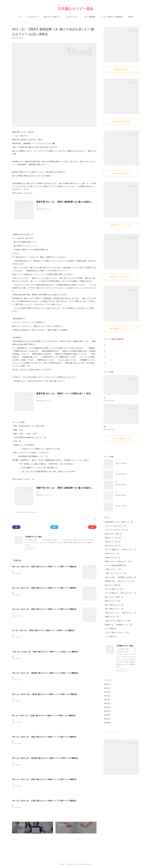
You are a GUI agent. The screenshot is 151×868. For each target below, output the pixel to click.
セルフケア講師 (111, 609)
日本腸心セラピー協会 (76, 9)
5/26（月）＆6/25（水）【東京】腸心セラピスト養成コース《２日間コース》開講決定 (44, 737)
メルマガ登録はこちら (121, 455)
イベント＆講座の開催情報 (115, 582)
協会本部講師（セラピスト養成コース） (119, 538)
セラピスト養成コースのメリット (117, 649)
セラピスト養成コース (114, 605)
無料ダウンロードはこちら (121, 277)
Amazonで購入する (121, 121)
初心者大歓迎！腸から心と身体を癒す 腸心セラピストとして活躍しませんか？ (38, 571)
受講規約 (109, 641)
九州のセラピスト (112, 629)
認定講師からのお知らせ (127, 593)
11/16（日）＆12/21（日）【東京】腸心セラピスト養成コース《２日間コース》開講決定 (45, 652)
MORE (130, 17)
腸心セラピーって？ (126, 597)
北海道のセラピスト (113, 574)
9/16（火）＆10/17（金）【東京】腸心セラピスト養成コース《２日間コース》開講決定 (45, 694)
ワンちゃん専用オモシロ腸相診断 (112, 17)
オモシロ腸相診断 (90, 17)
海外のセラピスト (129, 629)
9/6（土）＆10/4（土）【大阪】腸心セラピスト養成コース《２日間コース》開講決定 (44, 716)
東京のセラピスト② (113, 562)
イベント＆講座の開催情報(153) (20, 512)
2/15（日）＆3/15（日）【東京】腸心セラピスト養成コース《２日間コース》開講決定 (44, 609)
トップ (19, 17)
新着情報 (110, 597)
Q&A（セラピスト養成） (114, 613)
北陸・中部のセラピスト (114, 621)
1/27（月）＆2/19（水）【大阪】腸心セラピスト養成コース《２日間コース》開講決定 (44, 801)
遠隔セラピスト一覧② (113, 550)
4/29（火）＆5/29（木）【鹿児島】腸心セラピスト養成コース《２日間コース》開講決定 (45, 758)
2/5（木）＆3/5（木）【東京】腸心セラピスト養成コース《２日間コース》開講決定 (43, 630)
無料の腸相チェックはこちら (121, 329)
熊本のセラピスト (129, 566)
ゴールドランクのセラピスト (115, 542)
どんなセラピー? (33, 17)
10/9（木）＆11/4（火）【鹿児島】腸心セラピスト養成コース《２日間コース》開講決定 (45, 673)
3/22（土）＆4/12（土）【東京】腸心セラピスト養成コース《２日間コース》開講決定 (44, 779)
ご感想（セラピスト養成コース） (118, 637)
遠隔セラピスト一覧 (113, 554)
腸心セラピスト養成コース (52, 17)
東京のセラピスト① (113, 617)
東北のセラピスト (112, 570)
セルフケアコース (72, 17)
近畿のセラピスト (112, 633)
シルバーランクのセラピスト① (116, 546)
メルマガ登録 (110, 653)
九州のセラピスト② (113, 558)
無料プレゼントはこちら (121, 225)
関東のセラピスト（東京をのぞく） (118, 578)
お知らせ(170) (33, 512)
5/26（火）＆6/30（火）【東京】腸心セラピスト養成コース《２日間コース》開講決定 (44, 567)
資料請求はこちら (121, 70)
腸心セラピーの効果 (113, 601)
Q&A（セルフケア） (128, 609)
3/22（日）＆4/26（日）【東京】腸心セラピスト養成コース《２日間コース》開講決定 (44, 588)
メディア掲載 (110, 645)
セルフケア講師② (112, 566)
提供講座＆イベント (124, 641)
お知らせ (110, 593)
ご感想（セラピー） (113, 585)
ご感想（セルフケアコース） (115, 589)
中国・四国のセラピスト (114, 625)
